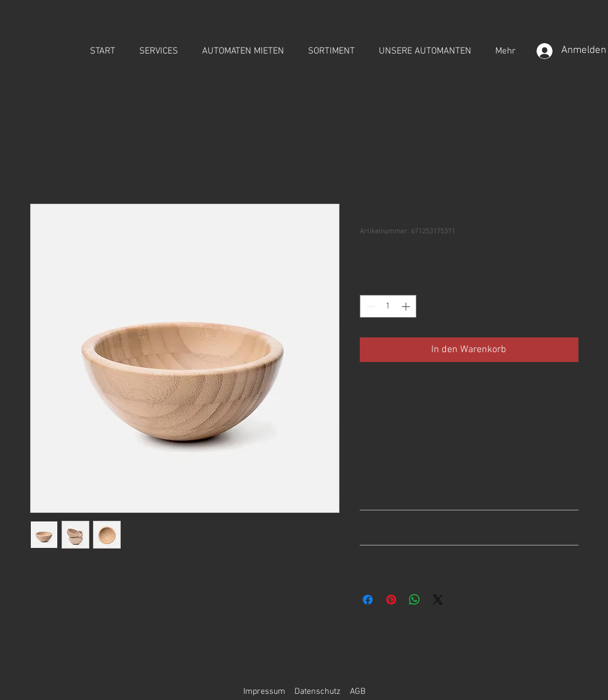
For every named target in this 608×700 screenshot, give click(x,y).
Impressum (264, 692)
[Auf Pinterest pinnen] (391, 600)
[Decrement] (369, 306)
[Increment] (407, 306)
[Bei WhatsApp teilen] (415, 600)
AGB (358, 692)
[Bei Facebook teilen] (368, 600)
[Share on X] (438, 600)
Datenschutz (318, 692)
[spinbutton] (388, 306)
